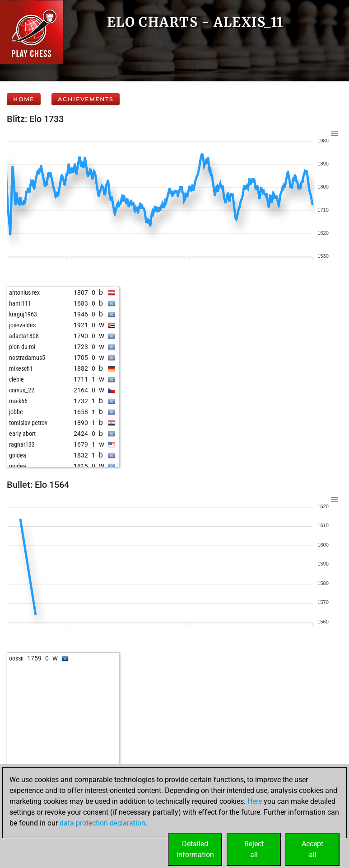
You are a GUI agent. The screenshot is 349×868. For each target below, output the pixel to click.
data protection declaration (102, 823)
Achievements (86, 99)
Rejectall (254, 849)
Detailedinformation (195, 849)
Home (24, 99)
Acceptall (312, 849)
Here (255, 801)
